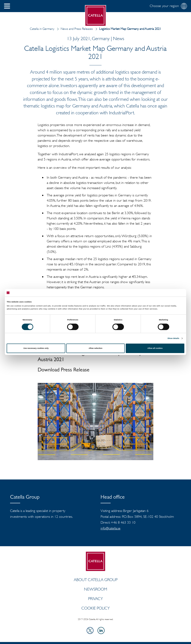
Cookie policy (96, 608)
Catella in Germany (42, 29)
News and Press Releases (74, 29)
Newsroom (96, 589)
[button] (7, 6)
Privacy (95, 599)
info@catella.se (111, 528)
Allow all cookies (155, 348)
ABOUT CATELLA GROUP (96, 580)
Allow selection (95, 348)
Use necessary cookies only (36, 348)
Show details (173, 338)
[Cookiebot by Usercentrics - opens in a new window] (167, 293)
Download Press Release (64, 370)
